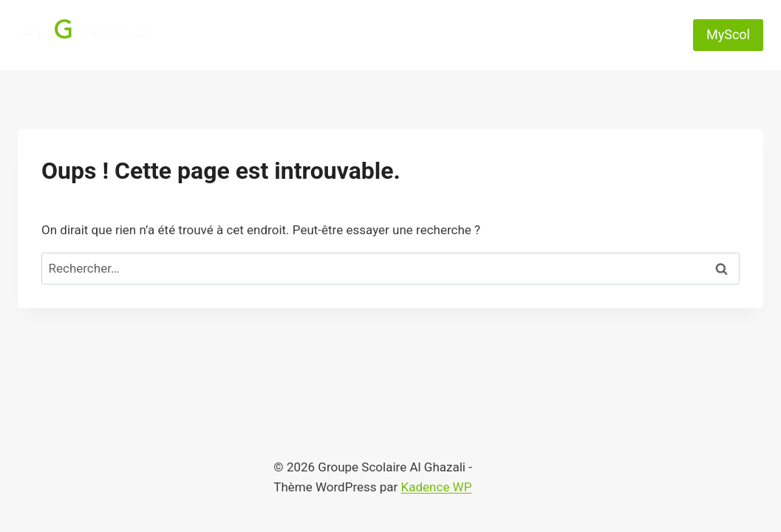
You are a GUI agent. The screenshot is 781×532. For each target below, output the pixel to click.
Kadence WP (437, 487)
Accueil (238, 17)
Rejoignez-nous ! (436, 52)
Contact (632, 17)
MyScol (728, 34)
